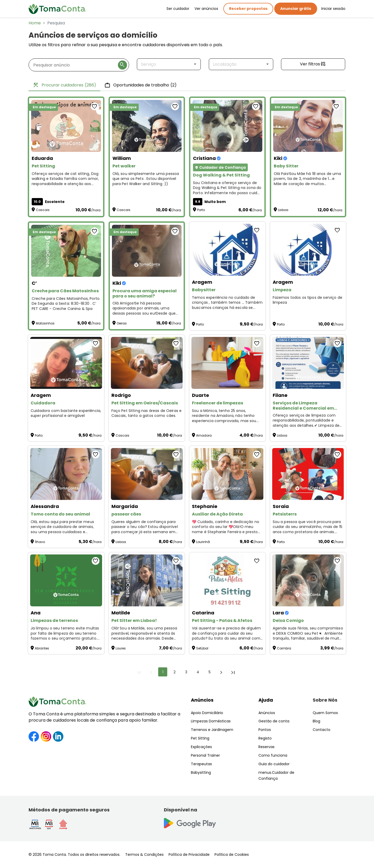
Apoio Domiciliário (207, 713)
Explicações (201, 747)
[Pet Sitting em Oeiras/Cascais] (147, 363)
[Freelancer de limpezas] (227, 363)
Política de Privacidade (189, 855)
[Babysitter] (227, 250)
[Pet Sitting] (66, 126)
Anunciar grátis (296, 9)
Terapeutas (201, 764)
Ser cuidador (178, 9)
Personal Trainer (205, 755)
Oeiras (122, 323)
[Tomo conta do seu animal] (66, 474)
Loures (121, 648)
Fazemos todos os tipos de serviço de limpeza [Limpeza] (308, 300)
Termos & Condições (144, 855)
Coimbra (284, 648)
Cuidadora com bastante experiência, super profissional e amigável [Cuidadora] (66, 413)
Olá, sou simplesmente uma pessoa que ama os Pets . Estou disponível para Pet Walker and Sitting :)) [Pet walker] (146, 179)
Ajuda (266, 700)
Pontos (265, 730)
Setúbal (202, 648)
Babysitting (201, 772)
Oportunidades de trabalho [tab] (141, 85)
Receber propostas (248, 9)
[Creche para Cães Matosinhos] (66, 251)
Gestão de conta (274, 721)
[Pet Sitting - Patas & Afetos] (227, 580)
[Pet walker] (147, 126)
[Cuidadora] (66, 363)
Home (35, 23)
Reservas (266, 747)
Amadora (204, 435)
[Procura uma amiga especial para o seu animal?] (147, 251)
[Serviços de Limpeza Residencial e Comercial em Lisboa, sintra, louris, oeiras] (308, 363)
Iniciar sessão (333, 9)
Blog (316, 721)
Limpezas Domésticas (211, 721)
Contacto (322, 730)
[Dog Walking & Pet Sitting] (227, 126)
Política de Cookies (232, 855)
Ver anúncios (206, 9)
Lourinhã (203, 542)
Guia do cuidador (274, 764)
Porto (201, 210)
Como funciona (273, 755)
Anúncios (202, 700)
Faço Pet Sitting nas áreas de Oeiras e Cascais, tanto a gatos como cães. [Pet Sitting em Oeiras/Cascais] (147, 413)
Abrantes (42, 648)
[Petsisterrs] (308, 474)
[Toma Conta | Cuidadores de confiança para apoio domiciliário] (57, 9)
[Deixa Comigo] (308, 580)
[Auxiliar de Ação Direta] (227, 474)
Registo (265, 738)
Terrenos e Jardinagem (212, 730)
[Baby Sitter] (308, 126)
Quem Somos (325, 713)
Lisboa (283, 210)
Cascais (43, 210)
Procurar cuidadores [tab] (64, 85)
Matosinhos (45, 323)
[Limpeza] (308, 250)
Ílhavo (40, 542)
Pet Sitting (200, 738)
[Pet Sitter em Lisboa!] (147, 580)
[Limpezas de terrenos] (66, 580)
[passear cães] (147, 474)
